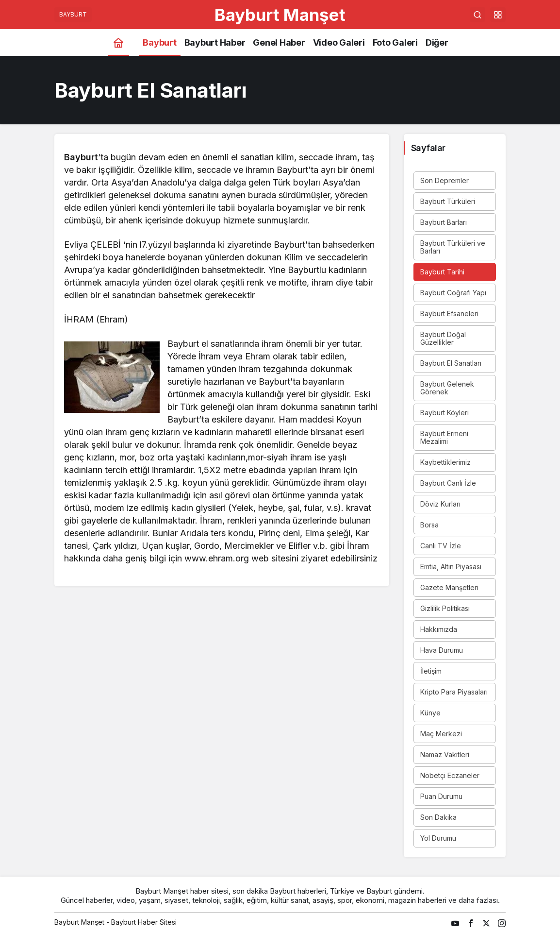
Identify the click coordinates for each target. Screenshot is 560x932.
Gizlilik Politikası (445, 608)
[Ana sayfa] (118, 42)
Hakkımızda (439, 629)
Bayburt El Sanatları (451, 363)
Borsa (429, 525)
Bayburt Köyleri (445, 413)
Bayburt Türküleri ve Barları (453, 247)
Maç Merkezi (441, 734)
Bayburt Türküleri (448, 201)
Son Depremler (445, 180)
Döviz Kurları (440, 504)
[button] (498, 15)
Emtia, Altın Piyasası (451, 567)
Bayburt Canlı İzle (448, 483)
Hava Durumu (442, 650)
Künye (430, 713)
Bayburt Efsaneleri (449, 313)
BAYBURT (73, 14)
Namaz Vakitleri (445, 754)
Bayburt (81, 157)
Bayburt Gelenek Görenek (447, 388)
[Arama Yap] (478, 15)
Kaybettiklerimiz (445, 462)
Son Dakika (438, 817)
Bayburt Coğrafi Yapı (453, 293)
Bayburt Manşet (280, 15)
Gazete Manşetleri (449, 587)
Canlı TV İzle (441, 546)
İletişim (431, 671)
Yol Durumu (438, 838)
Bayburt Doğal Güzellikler (443, 338)
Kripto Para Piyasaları (454, 692)
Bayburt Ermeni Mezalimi (444, 437)
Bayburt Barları (444, 222)
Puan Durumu (441, 796)
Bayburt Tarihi (442, 272)
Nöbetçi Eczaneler (450, 775)
